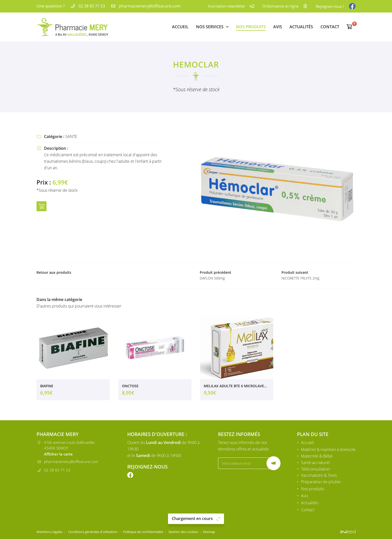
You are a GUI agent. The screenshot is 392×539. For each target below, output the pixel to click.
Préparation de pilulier (321, 482)
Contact (330, 27)
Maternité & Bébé (317, 456)
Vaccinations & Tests (319, 476)
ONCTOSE (130, 387)
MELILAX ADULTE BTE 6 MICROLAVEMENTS (237, 387)
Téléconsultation (315, 469)
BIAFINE (47, 387)
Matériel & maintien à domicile (328, 450)
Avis (278, 27)
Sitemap (229, 532)
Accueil (180, 27)
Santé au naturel (315, 463)
